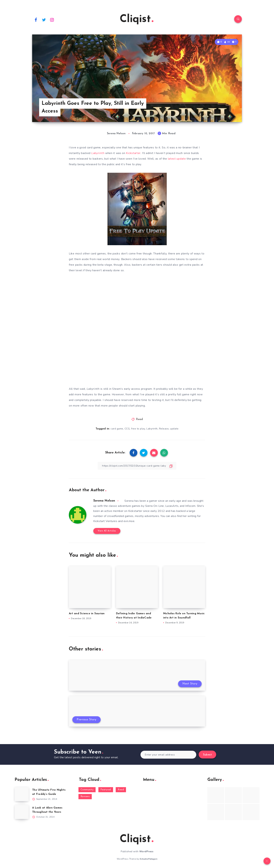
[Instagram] (52, 20)
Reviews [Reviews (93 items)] (85, 797)
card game (117, 429)
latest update (177, 159)
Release (164, 429)
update (174, 429)
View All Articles (107, 531)
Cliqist (137, 19)
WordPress (146, 851)
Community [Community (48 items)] (87, 790)
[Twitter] (44, 20)
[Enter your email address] (168, 755)
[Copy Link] (137, 466)
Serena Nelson (104, 501)
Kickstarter (133, 153)
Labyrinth (152, 429)
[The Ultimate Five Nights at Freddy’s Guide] (22, 794)
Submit (207, 755)
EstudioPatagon (149, 859)
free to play (138, 429)
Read (139, 419)
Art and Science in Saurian (87, 614)
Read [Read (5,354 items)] (121, 790)
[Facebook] (36, 20)
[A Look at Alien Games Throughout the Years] (22, 812)
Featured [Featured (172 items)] (106, 790)
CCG (127, 429)
